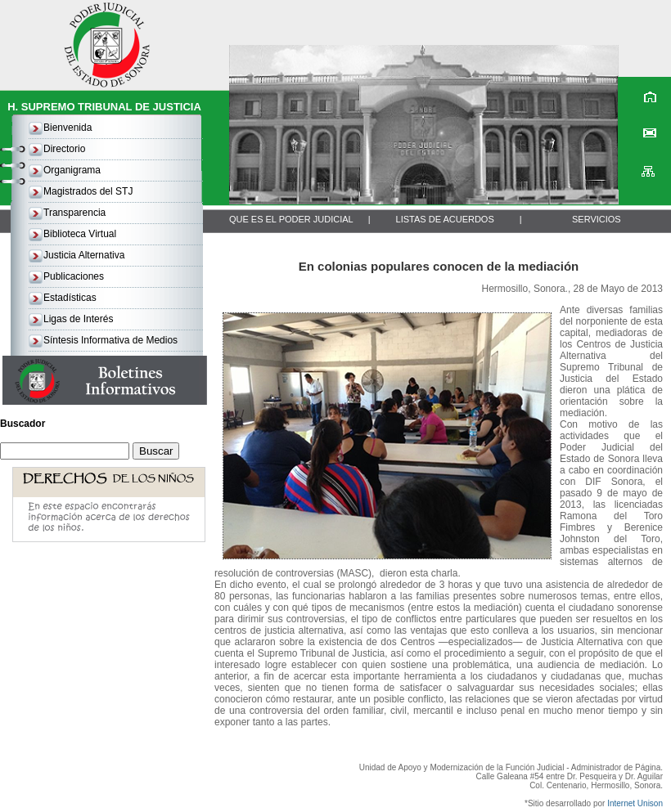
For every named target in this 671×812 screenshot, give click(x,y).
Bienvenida (68, 128)
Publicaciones (74, 276)
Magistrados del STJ (88, 191)
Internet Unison (635, 803)
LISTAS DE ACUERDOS (445, 219)
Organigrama (72, 170)
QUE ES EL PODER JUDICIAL (291, 219)
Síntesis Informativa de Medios (110, 340)
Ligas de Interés (78, 319)
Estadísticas (70, 298)
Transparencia (74, 213)
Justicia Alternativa (84, 255)
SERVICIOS (597, 219)
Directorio (64, 149)
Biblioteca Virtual (80, 234)
